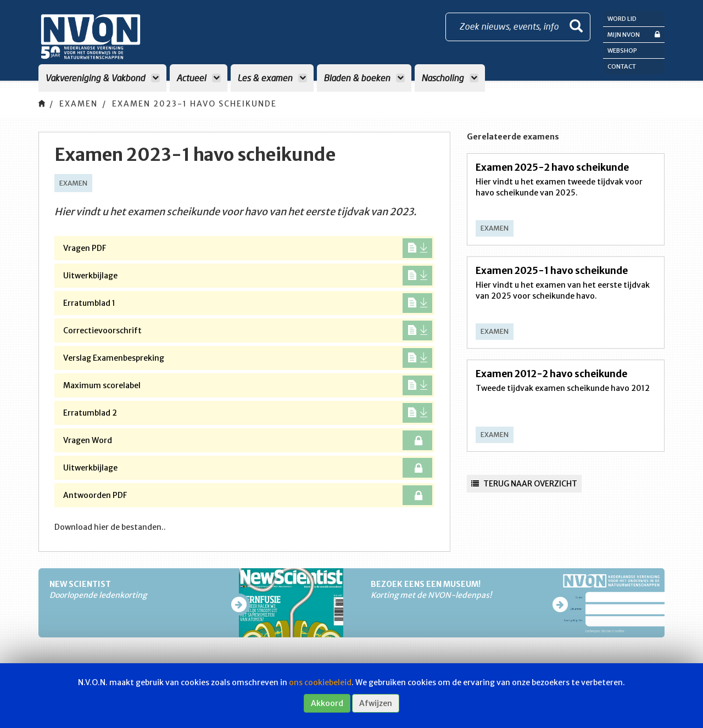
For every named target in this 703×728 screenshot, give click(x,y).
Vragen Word (248, 440)
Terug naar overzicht (524, 484)
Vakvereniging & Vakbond (102, 78)
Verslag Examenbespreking (248, 358)
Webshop (622, 51)
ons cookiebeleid (320, 682)
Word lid (622, 19)
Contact (622, 66)
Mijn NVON (634, 34)
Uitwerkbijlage (248, 276)
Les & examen (272, 78)
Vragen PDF (248, 248)
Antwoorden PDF (248, 495)
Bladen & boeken (364, 78)
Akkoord (327, 703)
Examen (79, 104)
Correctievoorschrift (248, 331)
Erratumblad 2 (248, 413)
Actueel (199, 78)
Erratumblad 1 (248, 303)
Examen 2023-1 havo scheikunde (194, 104)
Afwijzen (376, 703)
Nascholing (450, 78)
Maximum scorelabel (248, 385)
